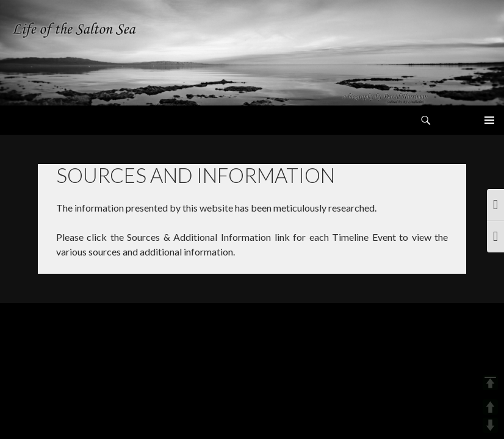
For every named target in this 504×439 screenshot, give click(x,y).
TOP (490, 383)
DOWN (490, 425)
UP (490, 407)
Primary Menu (489, 120)
